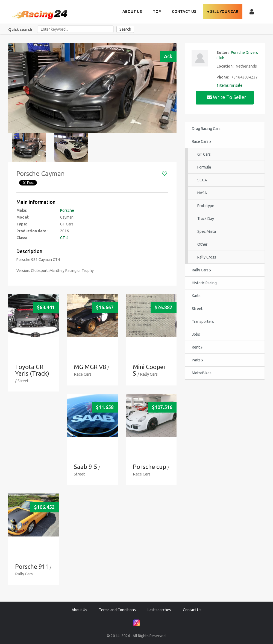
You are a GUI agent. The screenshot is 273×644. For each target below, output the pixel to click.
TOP (157, 11)
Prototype (206, 206)
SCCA (202, 180)
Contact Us (184, 11)
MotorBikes (202, 373)
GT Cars (204, 154)
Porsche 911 (32, 566)
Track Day (206, 219)
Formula (204, 167)
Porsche (67, 210)
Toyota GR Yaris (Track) (32, 370)
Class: (22, 238)
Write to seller (227, 97)
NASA (202, 193)
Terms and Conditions (117, 610)
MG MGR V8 (90, 367)
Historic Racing (204, 283)
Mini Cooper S (149, 370)
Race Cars (202, 141)
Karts (196, 296)
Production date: (32, 231)
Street (197, 309)
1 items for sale (229, 85)
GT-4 (64, 238)
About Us (132, 11)
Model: (23, 217)
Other (202, 244)
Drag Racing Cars (206, 129)
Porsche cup (149, 467)
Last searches (159, 610)
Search (125, 29)
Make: (22, 210)
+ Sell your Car (223, 11)
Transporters (203, 321)
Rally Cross (207, 257)
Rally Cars (202, 270)
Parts (198, 360)
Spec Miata (207, 231)
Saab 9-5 (85, 467)
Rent (197, 347)
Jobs (196, 334)
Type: (22, 224)
